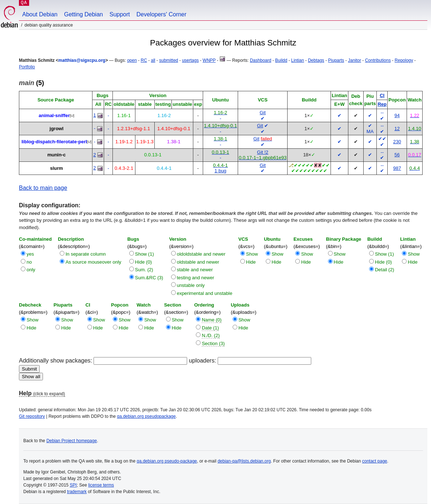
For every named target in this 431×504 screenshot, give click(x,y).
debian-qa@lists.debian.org (244, 461)
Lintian (298, 60)
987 (397, 168)
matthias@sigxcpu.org (82, 60)
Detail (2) (385, 270)
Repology (404, 60)
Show (252, 254)
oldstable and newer (198, 262)
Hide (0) (143, 262)
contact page (375, 461)
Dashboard (260, 60)
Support (120, 14)
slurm (56, 168)
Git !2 (263, 152)
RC (144, 60)
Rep (382, 104)
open (132, 60)
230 (397, 142)
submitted (169, 60)
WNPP (209, 60)
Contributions (378, 60)
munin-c (57, 155)
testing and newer (196, 278)
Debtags (316, 60)
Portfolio (27, 67)
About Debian (40, 14)
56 (397, 155)
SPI (73, 485)
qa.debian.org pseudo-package (167, 461)
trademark (77, 492)
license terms (101, 485)
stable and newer (195, 270)
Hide (251, 262)
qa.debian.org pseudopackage (146, 416)
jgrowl (56, 129)
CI (382, 95)
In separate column (86, 254)
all (153, 60)
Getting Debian (84, 14)
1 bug (220, 171)
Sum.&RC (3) (149, 278)
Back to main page (43, 188)
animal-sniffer (54, 115)
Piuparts (336, 60)
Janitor (355, 60)
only (31, 270)
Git (263, 113)
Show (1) (145, 254)
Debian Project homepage (72, 441)
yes (30, 254)
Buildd (281, 60)
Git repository (32, 416)
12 (397, 129)
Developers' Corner (161, 14)
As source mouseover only (93, 262)
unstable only (191, 285)
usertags (190, 60)
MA (370, 131)
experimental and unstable (205, 293)
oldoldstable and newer (201, 254)
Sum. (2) (144, 270)
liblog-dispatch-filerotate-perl (54, 142)
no (29, 262)
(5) (31, 83)
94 (397, 115)
